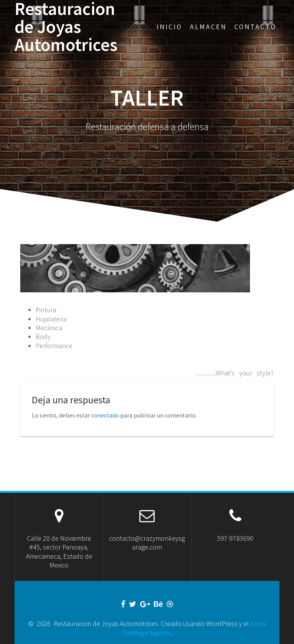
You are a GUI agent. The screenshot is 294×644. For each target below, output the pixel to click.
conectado (105, 415)
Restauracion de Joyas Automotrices (66, 27)
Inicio (169, 27)
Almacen (208, 27)
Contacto (255, 27)
